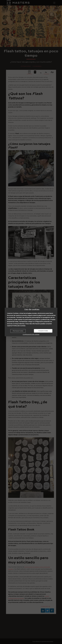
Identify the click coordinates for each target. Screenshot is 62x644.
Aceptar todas (43, 331)
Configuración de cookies (31, 334)
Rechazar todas (18, 331)
